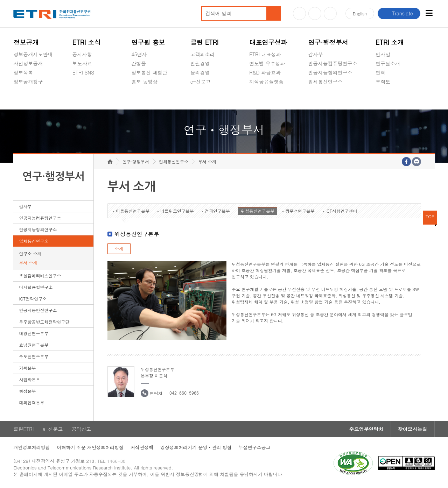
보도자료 (82, 63)
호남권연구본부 (34, 345)
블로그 (315, 13)
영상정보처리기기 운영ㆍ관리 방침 (196, 447)
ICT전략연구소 (33, 299)
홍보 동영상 (144, 82)
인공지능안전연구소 (38, 310)
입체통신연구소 (325, 82)
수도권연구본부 (34, 356)
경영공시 (23, 98)
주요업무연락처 (366, 429)
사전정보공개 (28, 63)
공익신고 (200, 98)
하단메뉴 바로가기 (0, 0)
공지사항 (82, 54)
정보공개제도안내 (33, 54)
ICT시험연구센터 (341, 211)
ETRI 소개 (390, 42)
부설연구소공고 (255, 447)
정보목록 (23, 72)
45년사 (139, 54)
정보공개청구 (28, 82)
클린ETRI (23, 429)
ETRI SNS (83, 72)
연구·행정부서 (328, 42)
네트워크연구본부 (177, 211)
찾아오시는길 (413, 429)
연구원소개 (388, 63)
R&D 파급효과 (265, 72)
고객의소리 (203, 54)
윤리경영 (200, 72)
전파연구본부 (217, 211)
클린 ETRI (205, 42)
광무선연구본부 (300, 211)
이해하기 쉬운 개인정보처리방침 (90, 447)
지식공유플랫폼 (266, 82)
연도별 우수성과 (267, 63)
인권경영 (200, 63)
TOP (430, 216)
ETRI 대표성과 (265, 54)
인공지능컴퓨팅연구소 (333, 63)
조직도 (383, 82)
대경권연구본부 (34, 333)
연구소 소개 (30, 253)
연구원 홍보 (148, 42)
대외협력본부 (31, 402)
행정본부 (27, 391)
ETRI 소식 (87, 42)
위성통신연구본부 (258, 211)
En (360, 13)
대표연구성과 (268, 42)
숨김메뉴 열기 (17, 90)
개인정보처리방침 (31, 447)
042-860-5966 (184, 393)
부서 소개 (28, 263)
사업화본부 (29, 379)
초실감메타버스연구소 (333, 98)
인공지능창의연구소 (330, 72)
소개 (119, 249)
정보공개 (26, 42)
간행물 (139, 63)
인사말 (383, 54)
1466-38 (116, 461)
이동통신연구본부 (133, 211)
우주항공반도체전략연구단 (44, 322)
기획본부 (27, 368)
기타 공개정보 (391, 98)
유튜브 (299, 13)
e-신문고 (201, 82)
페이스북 (330, 13)
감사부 (316, 54)
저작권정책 (142, 447)
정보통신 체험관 (149, 72)
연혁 (380, 72)
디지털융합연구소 (36, 287)
